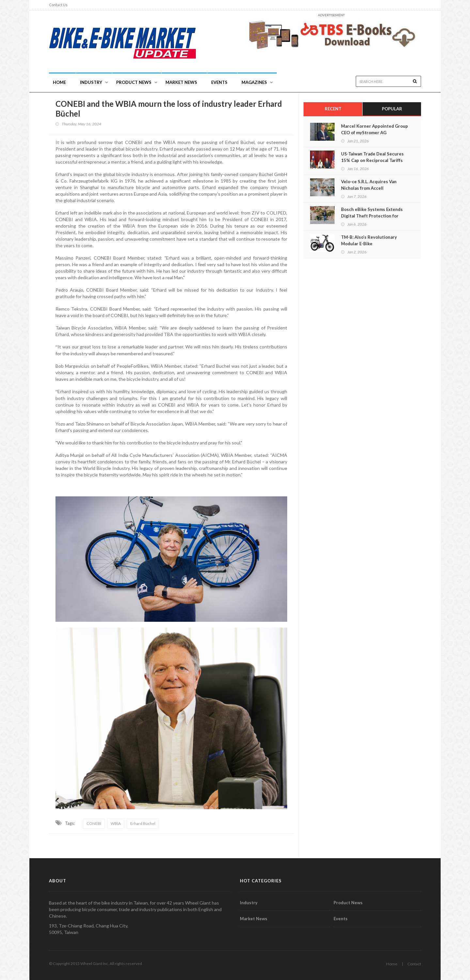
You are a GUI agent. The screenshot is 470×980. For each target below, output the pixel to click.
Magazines (254, 82)
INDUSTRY (91, 82)
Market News (181, 82)
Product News (134, 82)
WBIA (116, 823)
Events (219, 82)
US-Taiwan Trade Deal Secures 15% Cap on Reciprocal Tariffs (372, 157)
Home (59, 82)
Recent (333, 109)
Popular (392, 109)
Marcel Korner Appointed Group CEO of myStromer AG (375, 129)
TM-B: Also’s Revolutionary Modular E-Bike (369, 240)
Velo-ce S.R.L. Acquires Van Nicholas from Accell (369, 185)
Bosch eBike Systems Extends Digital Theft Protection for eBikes (372, 216)
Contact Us (58, 5)
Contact (414, 964)
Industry (249, 903)
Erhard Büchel (143, 823)
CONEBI (94, 823)
